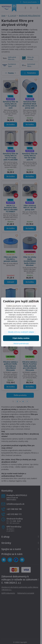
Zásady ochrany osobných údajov (21, 332)
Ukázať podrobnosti (21, 344)
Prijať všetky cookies (21, 338)
